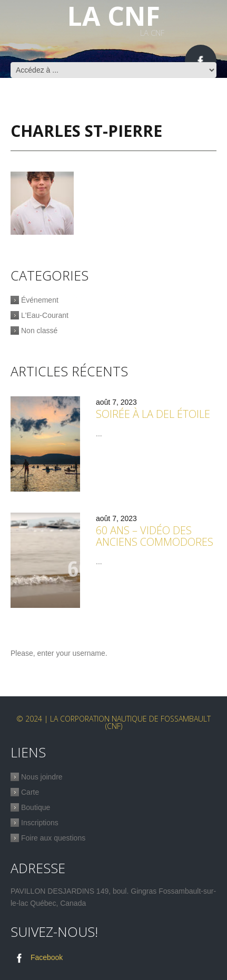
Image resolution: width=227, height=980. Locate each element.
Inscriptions (40, 823)
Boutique (36, 807)
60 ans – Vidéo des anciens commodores (155, 536)
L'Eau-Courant (45, 315)
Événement (40, 300)
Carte (30, 792)
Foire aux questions (53, 838)
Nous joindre (42, 777)
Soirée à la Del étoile (153, 414)
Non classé (39, 331)
